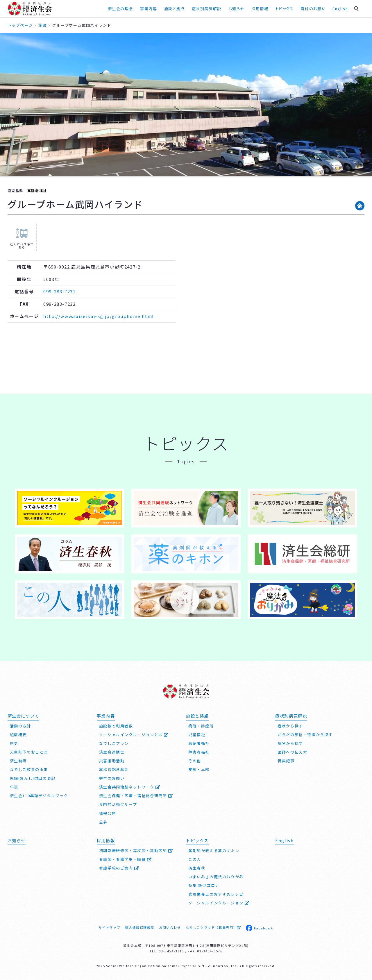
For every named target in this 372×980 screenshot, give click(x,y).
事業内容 (149, 9)
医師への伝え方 (292, 752)
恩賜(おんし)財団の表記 (33, 778)
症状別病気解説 (207, 9)
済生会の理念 (121, 9)
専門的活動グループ (118, 804)
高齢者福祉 (37, 191)
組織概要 (18, 735)
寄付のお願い (313, 9)
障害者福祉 (199, 752)
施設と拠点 (175, 9)
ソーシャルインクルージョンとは (134, 735)
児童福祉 (197, 735)
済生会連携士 (112, 752)
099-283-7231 (59, 291)
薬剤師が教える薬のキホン (214, 851)
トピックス (285, 9)
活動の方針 (20, 726)
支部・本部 (199, 769)
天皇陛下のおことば (29, 752)
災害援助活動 (112, 761)
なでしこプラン (114, 743)
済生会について (23, 716)
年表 (14, 787)
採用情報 (260, 9)
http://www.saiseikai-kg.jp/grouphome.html (99, 316)
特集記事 (286, 761)
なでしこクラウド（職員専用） (213, 927)
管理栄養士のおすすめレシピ (216, 894)
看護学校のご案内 (119, 868)
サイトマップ (110, 927)
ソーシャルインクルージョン (219, 903)
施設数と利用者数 (116, 726)
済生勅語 (18, 761)
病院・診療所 (201, 726)
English (340, 9)
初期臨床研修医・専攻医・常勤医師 (136, 851)
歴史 (14, 743)
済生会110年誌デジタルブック (39, 796)
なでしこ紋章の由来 (29, 769)
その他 (195, 761)
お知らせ (236, 9)
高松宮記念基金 (114, 769)
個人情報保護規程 (140, 927)
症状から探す (290, 726)
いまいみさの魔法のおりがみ (216, 877)
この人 (195, 859)
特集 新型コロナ (204, 885)
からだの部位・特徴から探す (305, 735)
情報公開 (108, 813)
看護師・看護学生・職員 (126, 859)
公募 (103, 822)
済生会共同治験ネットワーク (130, 787)
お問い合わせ (170, 927)
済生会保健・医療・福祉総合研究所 (136, 796)
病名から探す (290, 743)
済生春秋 (197, 868)
